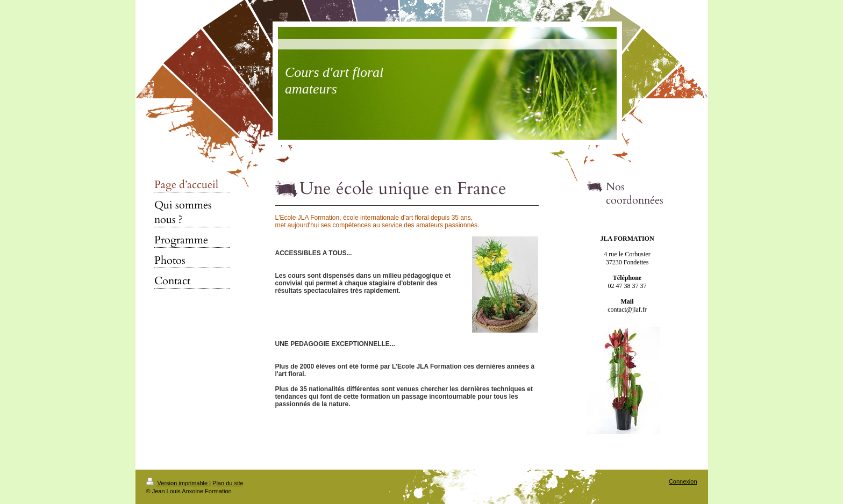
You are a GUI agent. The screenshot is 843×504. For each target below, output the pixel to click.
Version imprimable (178, 483)
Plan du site (228, 483)
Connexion (683, 481)
